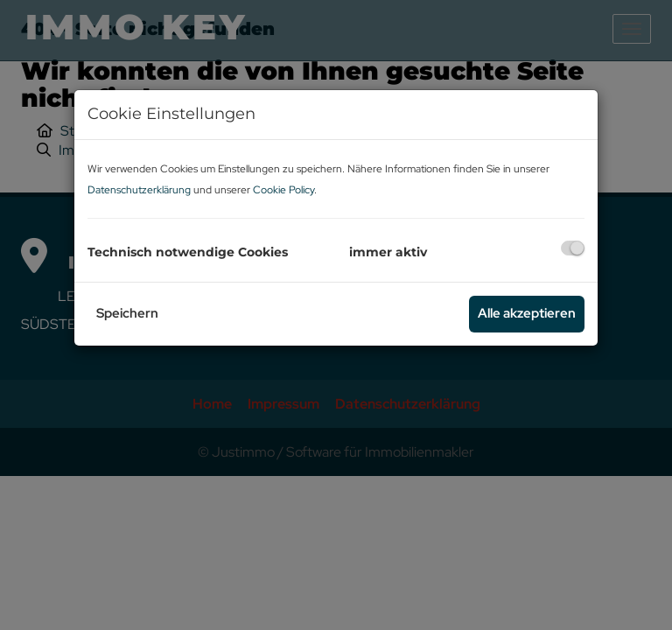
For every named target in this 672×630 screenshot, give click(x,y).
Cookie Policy (283, 190)
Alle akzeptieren (527, 313)
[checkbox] (573, 248)
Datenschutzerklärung (139, 190)
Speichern (127, 313)
